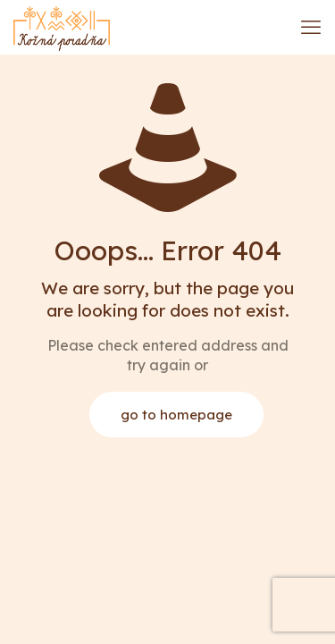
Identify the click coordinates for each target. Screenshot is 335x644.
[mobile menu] (311, 27)
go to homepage (176, 415)
